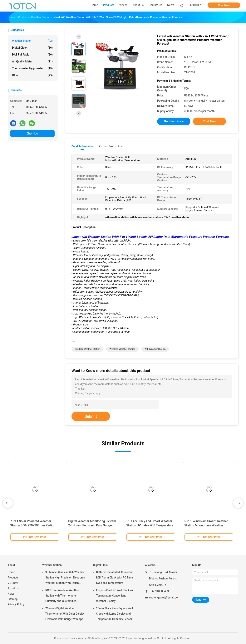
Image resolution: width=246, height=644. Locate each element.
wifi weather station (155, 349)
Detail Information (82, 146)
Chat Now (224, 5)
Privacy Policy (16, 604)
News (11, 594)
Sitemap (13, 599)
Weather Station (32, 41)
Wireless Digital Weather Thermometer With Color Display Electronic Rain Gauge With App (65, 614)
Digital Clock (32, 48)
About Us (13, 588)
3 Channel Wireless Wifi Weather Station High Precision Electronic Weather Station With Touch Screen (65, 578)
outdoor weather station (87, 349)
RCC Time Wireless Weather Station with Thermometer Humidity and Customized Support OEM (62, 596)
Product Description (111, 146)
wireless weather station (122, 349)
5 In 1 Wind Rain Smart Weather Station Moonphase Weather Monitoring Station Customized (206, 525)
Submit (91, 416)
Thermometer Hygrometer (32, 68)
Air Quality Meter (32, 61)
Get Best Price (174, 121)
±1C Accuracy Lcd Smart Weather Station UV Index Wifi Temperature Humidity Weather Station (150, 525)
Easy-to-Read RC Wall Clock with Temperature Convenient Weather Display (116, 596)
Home (11, 572)
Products (13, 578)
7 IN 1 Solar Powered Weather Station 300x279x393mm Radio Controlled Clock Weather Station (33, 525)
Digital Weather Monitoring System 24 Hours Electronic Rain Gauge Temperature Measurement (92, 525)
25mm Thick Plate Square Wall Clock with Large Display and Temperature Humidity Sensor (114, 614)
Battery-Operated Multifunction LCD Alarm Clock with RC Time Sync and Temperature (115, 578)
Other (32, 75)
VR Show (13, 583)
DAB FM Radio (32, 55)
